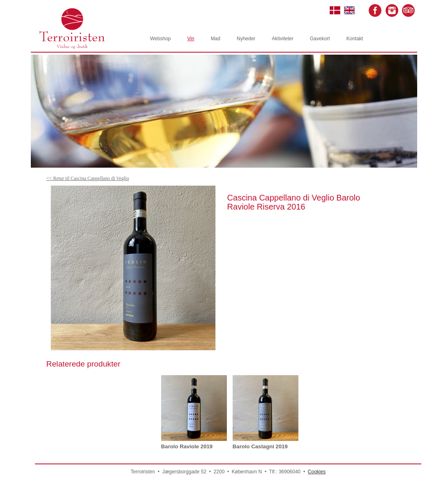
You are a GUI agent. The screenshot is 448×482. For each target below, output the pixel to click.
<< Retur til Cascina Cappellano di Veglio (88, 178)
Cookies (317, 472)
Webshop (160, 39)
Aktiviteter (283, 39)
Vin (191, 39)
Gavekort (320, 39)
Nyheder (246, 39)
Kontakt (355, 39)
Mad (216, 39)
